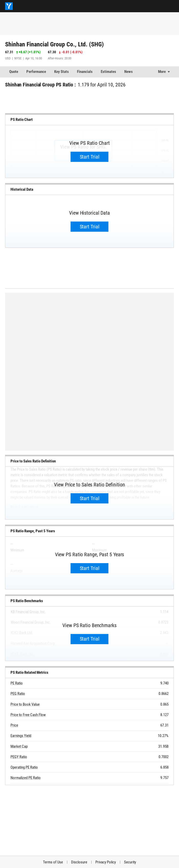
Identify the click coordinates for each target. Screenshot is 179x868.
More (162, 72)
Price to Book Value (25, 704)
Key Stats (61, 72)
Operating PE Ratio (24, 767)
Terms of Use (53, 862)
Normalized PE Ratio (26, 778)
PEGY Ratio (19, 757)
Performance (36, 72)
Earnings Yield (21, 736)
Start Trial (90, 157)
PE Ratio (17, 683)
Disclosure (79, 862)
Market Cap (19, 746)
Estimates (108, 72)
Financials (85, 72)
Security (130, 862)
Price (14, 725)
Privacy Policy (106, 862)
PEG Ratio (18, 694)
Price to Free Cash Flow (28, 715)
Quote (14, 72)
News (128, 72)
